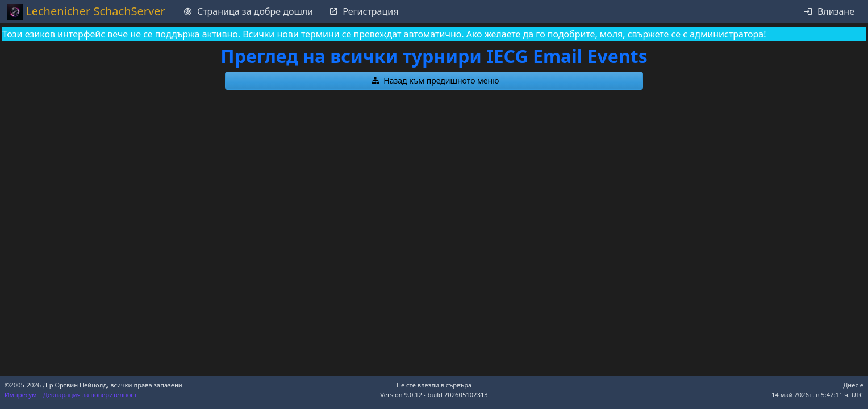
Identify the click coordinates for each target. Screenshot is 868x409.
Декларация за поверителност (90, 395)
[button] (434, 81)
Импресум (22, 395)
